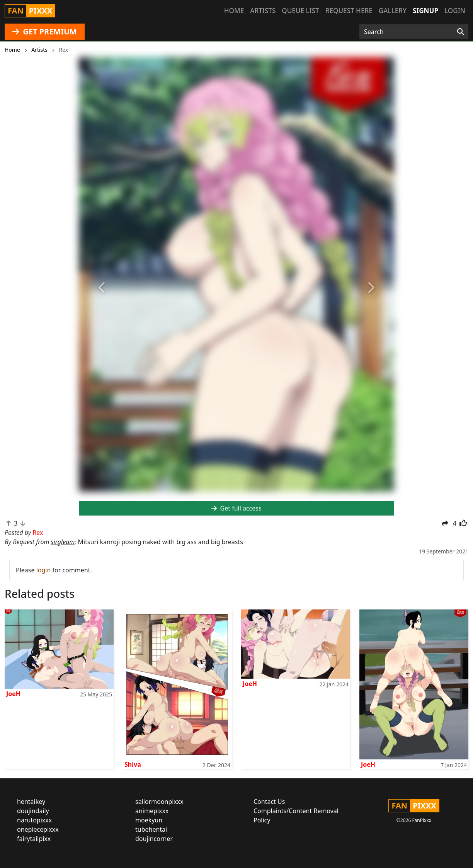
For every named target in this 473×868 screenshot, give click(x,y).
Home (234, 11)
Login (455, 11)
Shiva (133, 764)
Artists (263, 11)
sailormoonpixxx (159, 802)
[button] (102, 288)
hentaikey (31, 802)
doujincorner (154, 839)
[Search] (460, 32)
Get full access (236, 508)
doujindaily (33, 811)
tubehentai (151, 829)
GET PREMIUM (45, 31)
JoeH (13, 694)
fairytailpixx (34, 839)
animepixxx (152, 811)
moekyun (149, 820)
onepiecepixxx (38, 829)
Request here (349, 11)
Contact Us (269, 802)
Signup (425, 11)
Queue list (300, 11)
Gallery (393, 11)
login (44, 570)
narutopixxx (34, 820)
